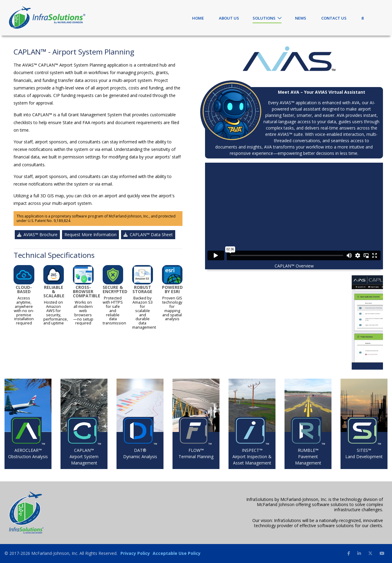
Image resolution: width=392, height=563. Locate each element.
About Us (229, 18)
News (301, 18)
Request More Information (90, 235)
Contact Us (334, 18)
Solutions (264, 18)
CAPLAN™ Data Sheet (148, 235)
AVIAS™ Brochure (37, 235)
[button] (218, 322)
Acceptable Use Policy (177, 553)
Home (198, 18)
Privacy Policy (135, 553)
